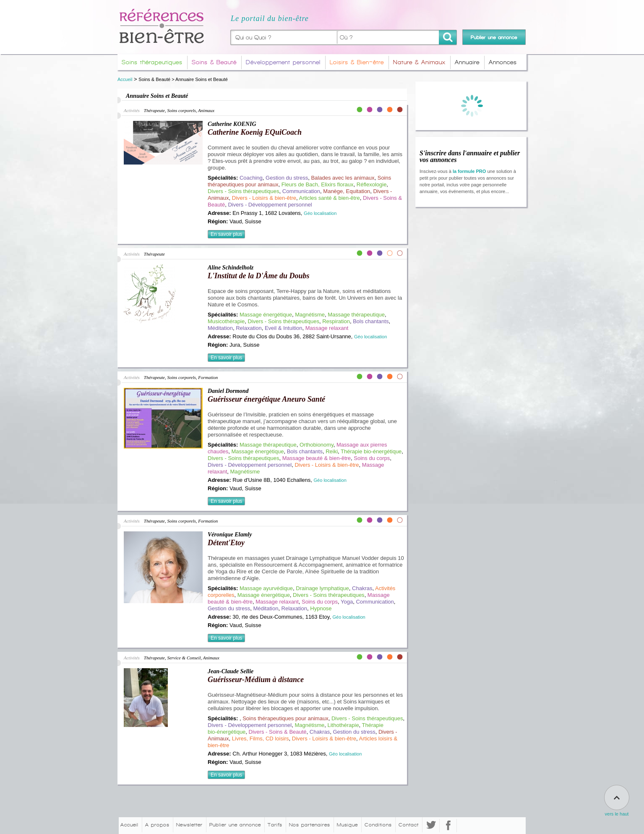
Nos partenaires (310, 825)
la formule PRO (469, 171)
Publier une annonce (235, 825)
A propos (157, 825)
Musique (347, 825)
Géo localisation (320, 213)
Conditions (378, 825)
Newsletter (189, 825)
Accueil (125, 79)
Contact (409, 825)
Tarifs (275, 825)
